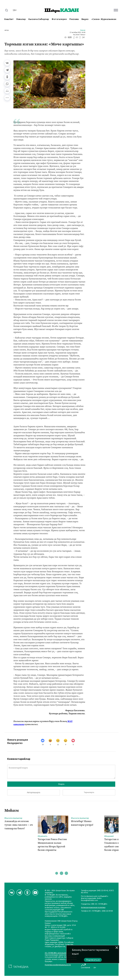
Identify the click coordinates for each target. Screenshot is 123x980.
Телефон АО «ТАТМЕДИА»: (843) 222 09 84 (97, 911)
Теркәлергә (89, 792)
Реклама (74, 19)
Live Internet (85, 966)
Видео (85, 19)
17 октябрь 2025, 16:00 (77, 33)
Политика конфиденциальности (58, 965)
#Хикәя (83, 30)
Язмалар (21, 19)
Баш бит (9, 19)
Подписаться (93, 960)
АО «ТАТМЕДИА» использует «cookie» (59, 953)
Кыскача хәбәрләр (39, 19)
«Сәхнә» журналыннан (104, 19)
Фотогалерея (59, 19)
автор (7, 30)
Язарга (61, 784)
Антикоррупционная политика (93, 908)
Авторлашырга (33, 792)
